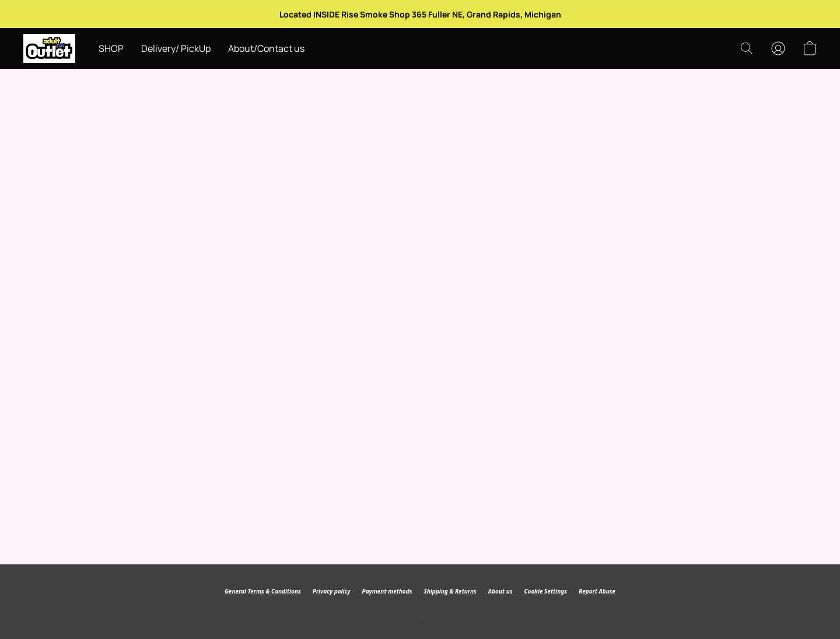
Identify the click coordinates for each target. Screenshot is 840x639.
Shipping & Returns (450, 591)
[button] (49, 48)
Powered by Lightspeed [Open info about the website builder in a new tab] (420, 614)
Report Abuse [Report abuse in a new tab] (597, 591)
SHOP (111, 48)
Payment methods (387, 591)
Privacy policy (332, 591)
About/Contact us (266, 48)
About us (501, 591)
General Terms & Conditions (263, 591)
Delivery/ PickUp (176, 48)
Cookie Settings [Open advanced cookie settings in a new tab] (545, 591)
